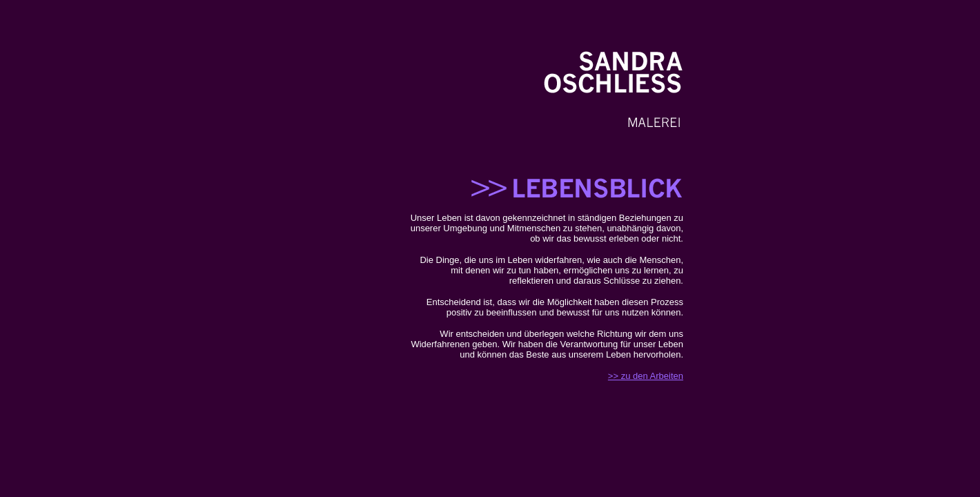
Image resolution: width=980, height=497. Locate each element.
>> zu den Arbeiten (646, 376)
